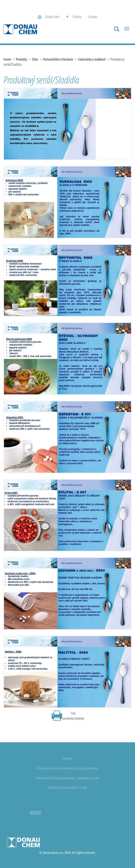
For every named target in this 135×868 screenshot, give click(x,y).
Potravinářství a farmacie (58, 59)
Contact (93, 17)
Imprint (67, 758)
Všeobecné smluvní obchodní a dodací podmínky (67, 768)
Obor (35, 59)
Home (7, 59)
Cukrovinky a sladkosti (92, 59)
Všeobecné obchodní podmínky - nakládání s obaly (67, 778)
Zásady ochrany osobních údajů (68, 787)
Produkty (22, 59)
